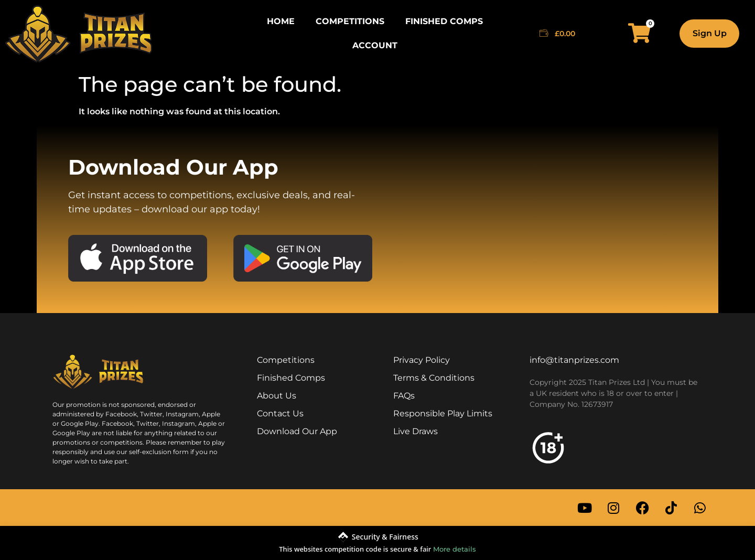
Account (375, 45)
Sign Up (710, 33)
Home (281, 21)
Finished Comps (444, 21)
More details (455, 549)
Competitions (350, 21)
